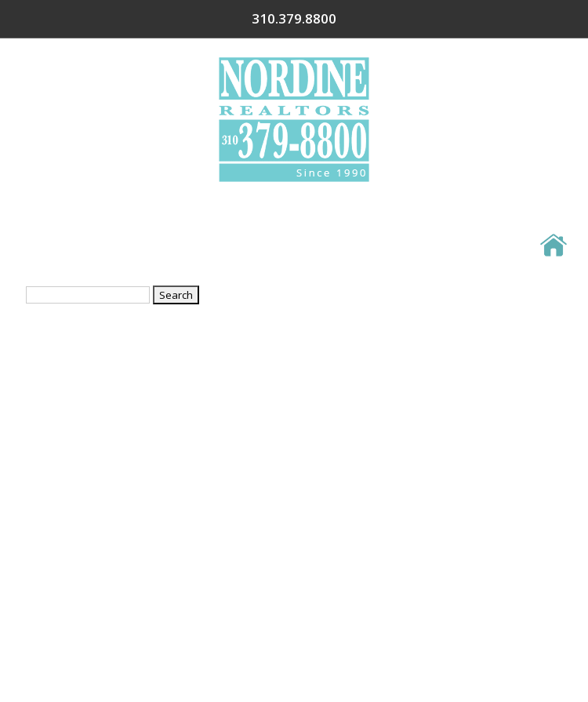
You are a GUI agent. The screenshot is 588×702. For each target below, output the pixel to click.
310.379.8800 (514, 19)
